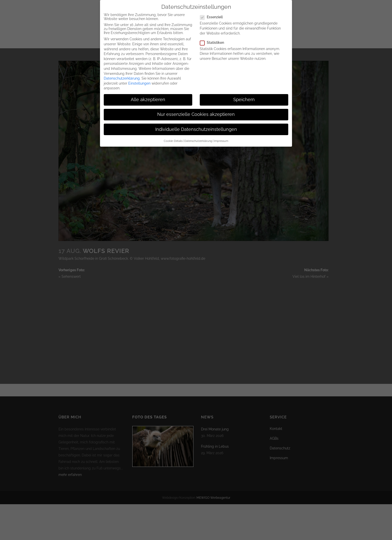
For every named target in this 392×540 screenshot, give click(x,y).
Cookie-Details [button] (173, 141)
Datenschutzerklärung (122, 78)
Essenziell (213, 17)
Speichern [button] (244, 100)
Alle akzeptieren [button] (148, 100)
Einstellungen (139, 83)
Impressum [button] (221, 141)
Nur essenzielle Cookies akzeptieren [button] (196, 114)
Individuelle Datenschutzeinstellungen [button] (196, 129)
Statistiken (214, 42)
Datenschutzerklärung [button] (198, 141)
